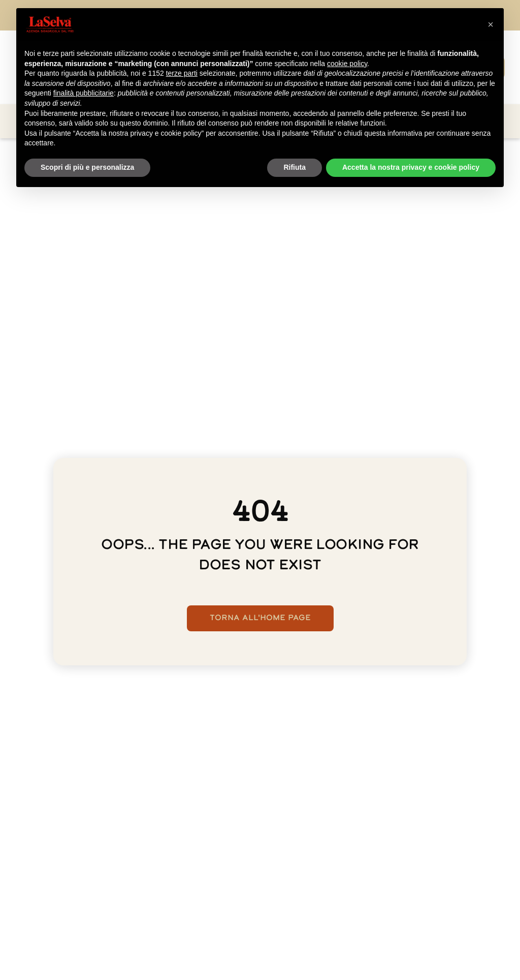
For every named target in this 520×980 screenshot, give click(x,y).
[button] (491, 24)
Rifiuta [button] (295, 167)
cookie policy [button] (347, 64)
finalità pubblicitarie (84, 93)
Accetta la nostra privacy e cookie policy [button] (411, 167)
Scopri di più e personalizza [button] (87, 167)
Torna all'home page (260, 618)
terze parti (182, 73)
